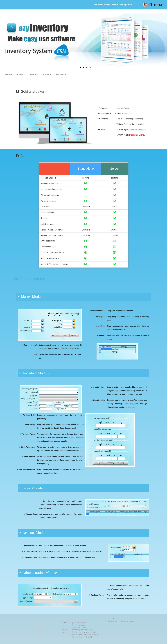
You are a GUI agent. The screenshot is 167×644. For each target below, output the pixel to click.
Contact (42, 629)
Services (34, 74)
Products (21, 74)
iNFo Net (138, 621)
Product (42, 633)
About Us (47, 74)
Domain (42, 635)
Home (9, 74)
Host (41, 631)
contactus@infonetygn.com (82, 630)
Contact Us (61, 74)
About (41, 627)
